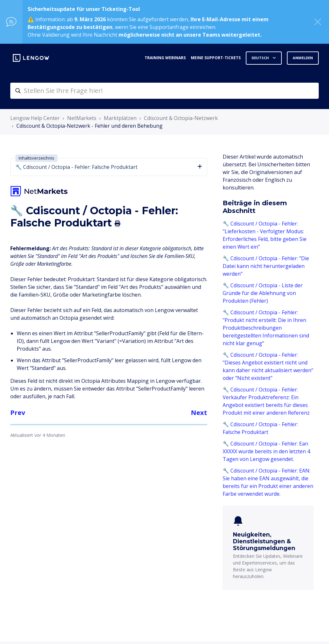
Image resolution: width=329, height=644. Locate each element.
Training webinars (165, 58)
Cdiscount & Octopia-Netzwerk (181, 118)
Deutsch (261, 58)
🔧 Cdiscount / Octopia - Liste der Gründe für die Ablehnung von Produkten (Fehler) (263, 293)
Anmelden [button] (303, 58)
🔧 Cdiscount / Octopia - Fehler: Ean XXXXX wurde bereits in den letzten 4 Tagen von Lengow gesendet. (266, 451)
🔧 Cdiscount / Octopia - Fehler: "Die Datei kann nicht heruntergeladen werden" (266, 266)
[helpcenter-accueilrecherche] (164, 91)
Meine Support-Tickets (216, 58)
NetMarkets (82, 118)
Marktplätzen (120, 118)
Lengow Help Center (35, 118)
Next (199, 413)
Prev (18, 413)
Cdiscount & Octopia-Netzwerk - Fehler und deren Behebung (89, 126)
